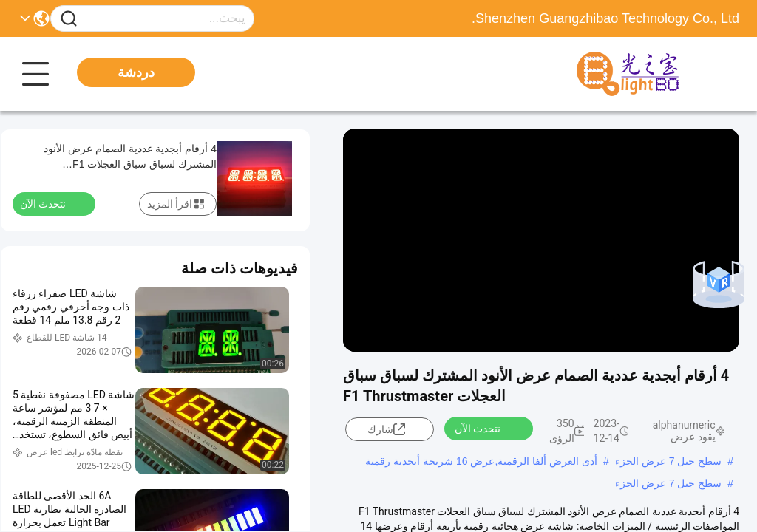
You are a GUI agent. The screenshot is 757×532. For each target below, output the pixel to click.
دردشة (136, 72)
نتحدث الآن (486, 428)
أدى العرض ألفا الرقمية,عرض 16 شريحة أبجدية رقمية (481, 461)
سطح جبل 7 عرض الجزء (668, 461)
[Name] (69, 19)
